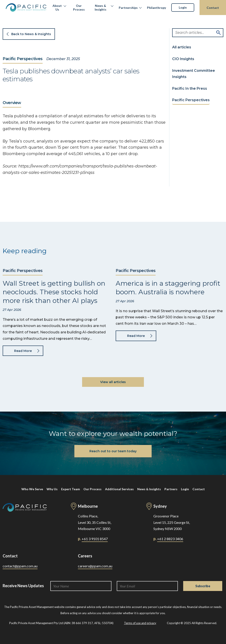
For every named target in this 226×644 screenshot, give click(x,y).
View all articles (113, 382)
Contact (213, 8)
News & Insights (101, 8)
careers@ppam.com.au (95, 566)
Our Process (79, 8)
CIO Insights (183, 59)
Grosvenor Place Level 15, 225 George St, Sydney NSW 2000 (172, 522)
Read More (23, 351)
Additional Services (119, 489)
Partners (171, 489)
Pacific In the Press (190, 88)
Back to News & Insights (31, 34)
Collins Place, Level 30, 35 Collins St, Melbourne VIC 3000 (95, 522)
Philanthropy (156, 8)
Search (218, 33)
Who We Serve (32, 489)
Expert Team (71, 489)
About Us (57, 8)
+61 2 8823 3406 (170, 539)
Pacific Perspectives (23, 59)
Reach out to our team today (113, 451)
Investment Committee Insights (194, 74)
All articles (182, 47)
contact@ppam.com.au (20, 566)
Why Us (52, 489)
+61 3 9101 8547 (95, 539)
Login (183, 7)
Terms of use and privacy (140, 623)
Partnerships (128, 8)
